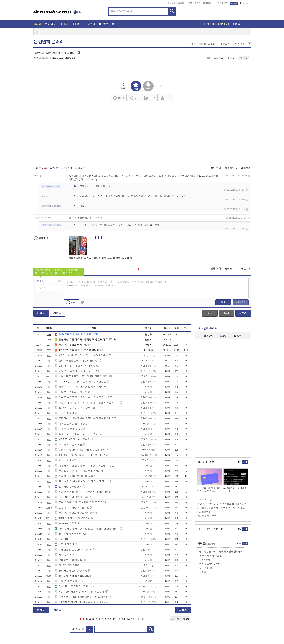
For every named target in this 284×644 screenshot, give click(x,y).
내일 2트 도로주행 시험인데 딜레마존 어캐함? (82, 376)
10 (110, 619)
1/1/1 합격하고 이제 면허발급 (73, 518)
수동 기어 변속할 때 (67, 581)
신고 (165, 98)
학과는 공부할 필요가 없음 (71, 424)
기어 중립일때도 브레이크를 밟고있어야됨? (80, 450)
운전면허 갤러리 (49, 42)
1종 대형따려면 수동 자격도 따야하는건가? (80, 592)
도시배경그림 (204, 512)
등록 (223, 302)
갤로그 (198, 3)
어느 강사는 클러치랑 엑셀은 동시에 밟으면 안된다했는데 (87, 529)
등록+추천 (240, 302)
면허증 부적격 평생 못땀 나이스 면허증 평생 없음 (83, 397)
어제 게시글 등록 (222, 24)
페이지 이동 (180, 619)
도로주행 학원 (64, 413)
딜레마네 (61, 539)
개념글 (57, 313)
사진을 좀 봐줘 (205, 500)
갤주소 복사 (226, 44)
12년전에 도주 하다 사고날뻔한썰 (75, 408)
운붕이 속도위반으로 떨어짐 (72, 508)
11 (114, 619)
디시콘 (225, 3)
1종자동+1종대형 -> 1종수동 (72, 439)
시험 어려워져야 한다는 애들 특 (74, 476)
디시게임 (207, 3)
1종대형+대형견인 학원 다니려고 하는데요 (80, 455)
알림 (237, 336)
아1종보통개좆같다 (67, 565)
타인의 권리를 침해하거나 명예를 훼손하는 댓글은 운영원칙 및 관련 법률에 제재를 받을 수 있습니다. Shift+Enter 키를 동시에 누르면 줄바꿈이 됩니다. (117, 284)
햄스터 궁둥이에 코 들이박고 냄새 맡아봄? (221, 552)
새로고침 (246, 168)
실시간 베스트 (206, 462)
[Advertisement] (142, 134)
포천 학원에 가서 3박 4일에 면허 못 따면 (79, 502)
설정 (193, 44)
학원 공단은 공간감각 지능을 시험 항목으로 (80, 387)
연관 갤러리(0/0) (208, 44)
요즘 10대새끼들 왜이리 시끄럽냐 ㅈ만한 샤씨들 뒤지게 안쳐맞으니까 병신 (87, 403)
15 (133, 619)
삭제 (249, 176)
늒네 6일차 (205, 560)
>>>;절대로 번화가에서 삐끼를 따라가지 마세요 (221, 508)
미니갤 (181, 3)
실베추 (119, 98)
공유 (134, 98)
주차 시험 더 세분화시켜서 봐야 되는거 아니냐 (82, 481)
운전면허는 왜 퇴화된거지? (71, 497)
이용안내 (240, 44)
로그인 (234, 3)
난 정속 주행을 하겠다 (69, 429)
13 (124, 619)
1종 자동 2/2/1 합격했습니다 (72, 576)
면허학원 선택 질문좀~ (69, 560)
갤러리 (37, 24)
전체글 (41, 313)
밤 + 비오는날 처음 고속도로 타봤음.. (77, 434)
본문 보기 (216, 168)
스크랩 (208, 58)
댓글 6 (244, 58)
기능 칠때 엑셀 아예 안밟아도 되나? (76, 371)
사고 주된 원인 (65, 555)
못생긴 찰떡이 (206, 568)
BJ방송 (103, 24)
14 (128, 619)
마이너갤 (172, 3)
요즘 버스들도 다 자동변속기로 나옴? (77, 366)
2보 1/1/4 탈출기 (66, 460)
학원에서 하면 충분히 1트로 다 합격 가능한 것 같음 (84, 466)
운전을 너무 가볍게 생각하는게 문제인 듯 (79, 471)
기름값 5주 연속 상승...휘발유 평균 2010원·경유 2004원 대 (100, 258)
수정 (210, 313)
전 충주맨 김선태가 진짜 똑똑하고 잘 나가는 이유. (222, 504)
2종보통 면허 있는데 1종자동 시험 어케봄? (80, 602)
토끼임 (203, 572)
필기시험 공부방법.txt (68, 487)
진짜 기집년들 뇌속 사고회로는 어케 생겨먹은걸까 (84, 492)
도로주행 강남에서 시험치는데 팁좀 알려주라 (81, 597)
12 (119, 619)
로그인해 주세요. (208, 328)
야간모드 (245, 3)
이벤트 (216, 3)
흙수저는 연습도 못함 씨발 (71, 571)
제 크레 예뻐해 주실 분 (211, 556)
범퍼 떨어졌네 (64, 544)
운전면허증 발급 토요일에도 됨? (74, 513)
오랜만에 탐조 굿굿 (207, 516)
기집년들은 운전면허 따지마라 (73, 550)
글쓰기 (243, 313)
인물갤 (189, 3)
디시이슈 (220, 529)
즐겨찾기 (208, 336)
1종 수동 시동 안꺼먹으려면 (72, 534)
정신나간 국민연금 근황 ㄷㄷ (75, 586)
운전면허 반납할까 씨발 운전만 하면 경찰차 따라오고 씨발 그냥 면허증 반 (87, 418)
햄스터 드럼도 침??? (210, 564)
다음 (139, 619)
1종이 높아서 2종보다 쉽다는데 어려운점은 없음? (84, 355)
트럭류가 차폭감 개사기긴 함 (72, 392)
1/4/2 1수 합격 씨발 (67, 523)
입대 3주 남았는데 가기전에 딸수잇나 (77, 361)
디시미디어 (204, 529)
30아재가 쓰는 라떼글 (68, 445)
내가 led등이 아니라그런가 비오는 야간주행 (80, 382)
